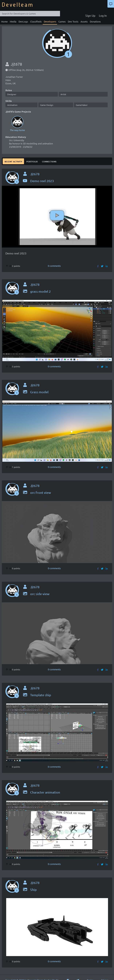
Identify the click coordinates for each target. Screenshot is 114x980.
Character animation (41, 792)
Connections (49, 161)
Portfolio (32, 161)
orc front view (37, 492)
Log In (103, 15)
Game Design (47, 105)
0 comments (54, 266)
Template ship (37, 695)
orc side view (36, 594)
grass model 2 (37, 291)
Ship (30, 889)
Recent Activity (13, 161)
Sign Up (90, 15)
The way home (17, 123)
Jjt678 (35, 174)
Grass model (36, 392)
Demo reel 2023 (38, 181)
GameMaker (82, 105)
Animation (12, 105)
